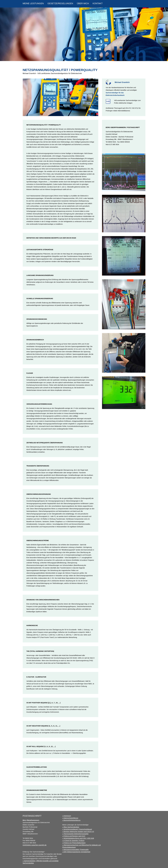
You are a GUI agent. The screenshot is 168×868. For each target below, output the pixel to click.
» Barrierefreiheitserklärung (71, 820)
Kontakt (98, 3)
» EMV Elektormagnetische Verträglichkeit (76, 852)
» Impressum (67, 816)
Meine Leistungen (33, 3)
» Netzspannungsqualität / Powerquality (76, 850)
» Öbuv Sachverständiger (71, 827)
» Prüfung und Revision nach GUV (74, 836)
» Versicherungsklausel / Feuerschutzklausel (77, 829)
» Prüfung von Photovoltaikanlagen (74, 843)
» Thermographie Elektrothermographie (75, 834)
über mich (83, 3)
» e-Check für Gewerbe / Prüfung (73, 841)
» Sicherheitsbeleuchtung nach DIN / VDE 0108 (78, 838)
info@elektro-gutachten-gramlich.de (35, 845)
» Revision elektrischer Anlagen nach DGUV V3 (78, 832)
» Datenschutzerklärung (70, 818)
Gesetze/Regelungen (60, 3)
